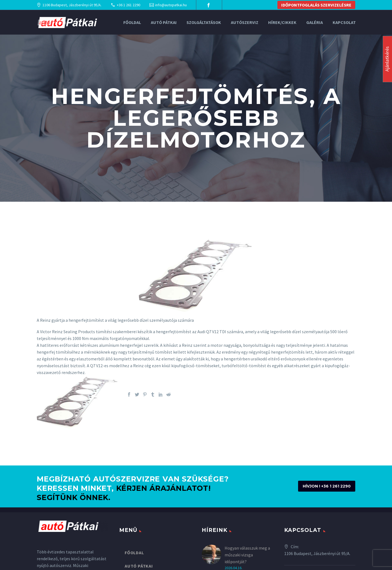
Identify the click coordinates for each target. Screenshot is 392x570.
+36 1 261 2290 (128, 5)
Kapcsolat (344, 22)
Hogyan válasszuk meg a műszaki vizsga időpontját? (247, 555)
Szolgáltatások (204, 22)
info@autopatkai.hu (171, 5)
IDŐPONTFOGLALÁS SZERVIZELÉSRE (316, 5)
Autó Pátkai (164, 22)
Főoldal (132, 22)
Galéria (315, 22)
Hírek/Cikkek (282, 22)
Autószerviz (245, 22)
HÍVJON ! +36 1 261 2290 (327, 486)
